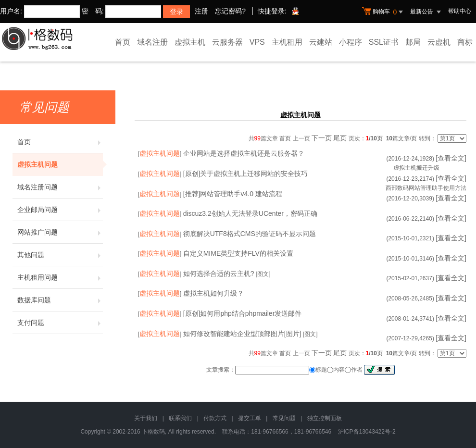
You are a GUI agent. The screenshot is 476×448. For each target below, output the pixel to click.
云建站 (321, 42)
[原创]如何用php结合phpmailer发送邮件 (243, 313)
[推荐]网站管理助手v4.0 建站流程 (233, 194)
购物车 (384, 12)
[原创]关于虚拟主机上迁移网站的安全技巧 (246, 174)
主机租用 (287, 42)
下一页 (322, 138)
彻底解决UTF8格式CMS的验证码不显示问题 (250, 234)
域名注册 (152, 42)
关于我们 (146, 418)
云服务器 (227, 42)
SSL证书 (384, 42)
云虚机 (439, 42)
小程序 (351, 42)
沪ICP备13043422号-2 (367, 432)
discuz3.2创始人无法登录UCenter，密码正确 (250, 213)
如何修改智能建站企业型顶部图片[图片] (242, 334)
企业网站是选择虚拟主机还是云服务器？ (244, 153)
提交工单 (250, 418)
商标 (465, 42)
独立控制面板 (325, 418)
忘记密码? (230, 11)
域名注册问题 (60, 187)
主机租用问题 (60, 277)
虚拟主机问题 (60, 164)
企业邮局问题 (60, 210)
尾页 (340, 138)
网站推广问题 (60, 232)
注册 (201, 11)
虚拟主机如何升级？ (213, 293)
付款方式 (215, 418)
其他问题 (60, 255)
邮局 (413, 42)
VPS (257, 42)
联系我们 (180, 418)
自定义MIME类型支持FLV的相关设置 (238, 253)
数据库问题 (60, 300)
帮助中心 (460, 11)
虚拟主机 (190, 42)
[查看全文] (451, 158)
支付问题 (60, 323)
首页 (123, 42)
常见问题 (284, 418)
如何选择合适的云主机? (219, 274)
